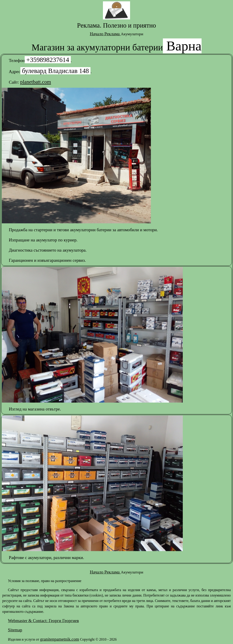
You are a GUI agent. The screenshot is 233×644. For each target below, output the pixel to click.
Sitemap (15, 630)
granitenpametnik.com (59, 639)
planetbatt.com (36, 82)
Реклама (112, 34)
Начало (97, 34)
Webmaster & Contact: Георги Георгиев (43, 621)
